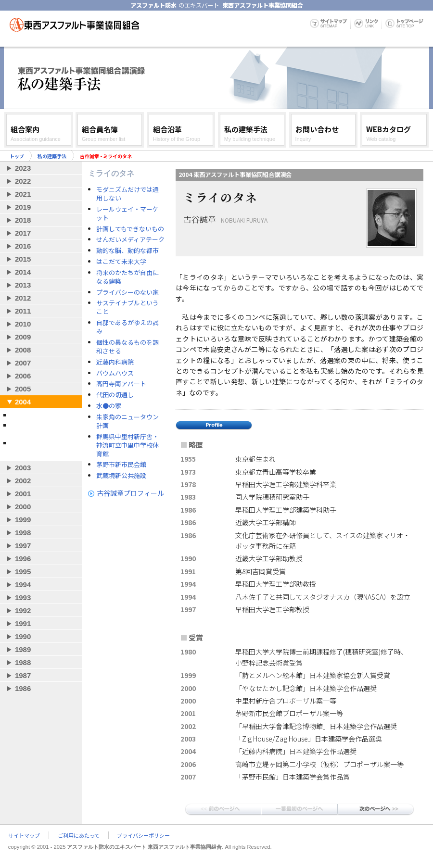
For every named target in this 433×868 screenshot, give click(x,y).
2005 (23, 389)
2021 (23, 194)
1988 (23, 662)
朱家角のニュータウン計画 (127, 421)
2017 (23, 233)
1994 (23, 585)
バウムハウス (115, 373)
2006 (23, 376)
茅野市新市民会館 (121, 465)
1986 (23, 688)
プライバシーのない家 (127, 292)
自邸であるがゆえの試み (127, 327)
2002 (23, 481)
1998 (23, 533)
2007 (23, 363)
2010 (23, 324)
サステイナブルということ (127, 307)
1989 (23, 649)
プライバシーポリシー (143, 835)
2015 (23, 259)
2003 (23, 468)
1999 (23, 520)
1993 (23, 598)
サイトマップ (24, 835)
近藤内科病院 (115, 362)
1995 (23, 572)
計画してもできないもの (130, 229)
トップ (17, 156)
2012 (23, 298)
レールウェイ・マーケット (127, 214)
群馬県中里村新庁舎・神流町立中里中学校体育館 (127, 445)
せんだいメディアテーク (130, 239)
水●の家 (109, 406)
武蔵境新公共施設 (121, 476)
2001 (23, 494)
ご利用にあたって (79, 835)
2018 (23, 220)
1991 (23, 623)
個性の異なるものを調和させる (127, 347)
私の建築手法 (52, 156)
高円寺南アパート (121, 384)
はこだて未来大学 (121, 262)
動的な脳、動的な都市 (127, 251)
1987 (23, 675)
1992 (23, 610)
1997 (23, 546)
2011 (23, 311)
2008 (23, 350)
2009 (23, 337)
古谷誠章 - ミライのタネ (43, 415)
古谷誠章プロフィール (130, 493)
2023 (23, 168)
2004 (23, 402)
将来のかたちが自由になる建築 (127, 277)
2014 (23, 272)
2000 (23, 507)
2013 (23, 285)
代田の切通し (115, 395)
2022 (23, 181)
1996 (23, 559)
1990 (23, 636)
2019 (23, 207)
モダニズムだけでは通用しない (127, 194)
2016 (23, 246)
